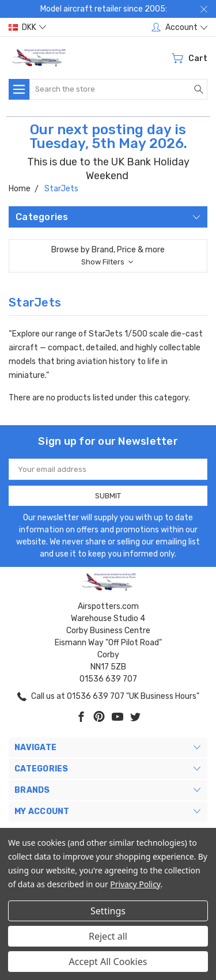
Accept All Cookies (108, 962)
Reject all (108, 936)
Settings (108, 911)
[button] (108, 256)
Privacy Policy (135, 884)
